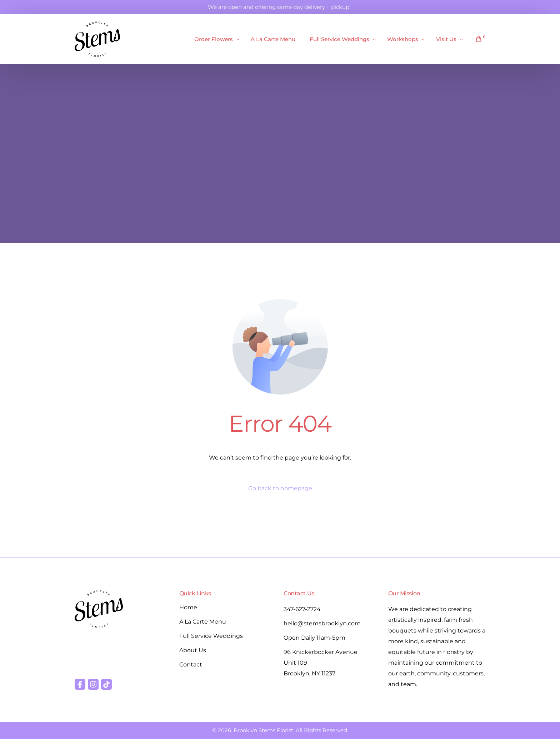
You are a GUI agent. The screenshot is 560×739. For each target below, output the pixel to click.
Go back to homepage (280, 488)
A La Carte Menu (203, 622)
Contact (191, 664)
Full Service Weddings (211, 636)
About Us (193, 650)
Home (188, 607)
